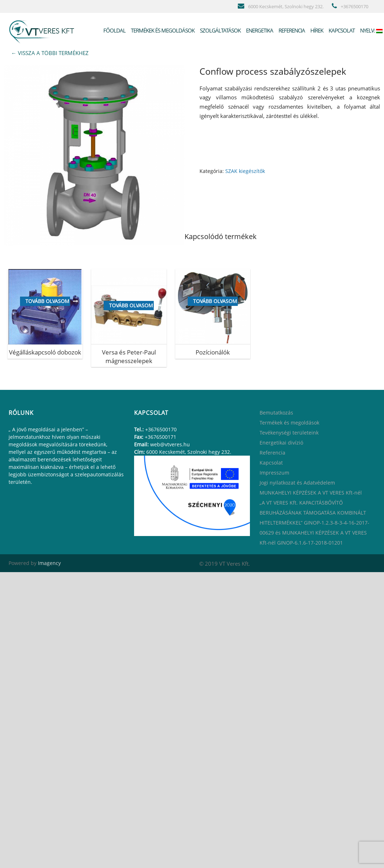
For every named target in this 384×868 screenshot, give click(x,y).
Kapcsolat (341, 30)
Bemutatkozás (276, 413)
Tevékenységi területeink (289, 433)
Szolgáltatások (220, 30)
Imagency (49, 563)
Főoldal (114, 30)
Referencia (291, 30)
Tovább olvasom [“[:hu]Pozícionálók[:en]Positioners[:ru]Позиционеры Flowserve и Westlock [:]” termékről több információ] (215, 301)
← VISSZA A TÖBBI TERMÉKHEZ (50, 53)
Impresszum (274, 473)
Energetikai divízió (281, 443)
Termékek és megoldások (162, 30)
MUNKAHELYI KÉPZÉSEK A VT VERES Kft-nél (311, 493)
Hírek (316, 30)
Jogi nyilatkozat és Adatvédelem (297, 483)
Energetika (259, 30)
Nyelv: (371, 30)
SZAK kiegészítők (245, 171)
